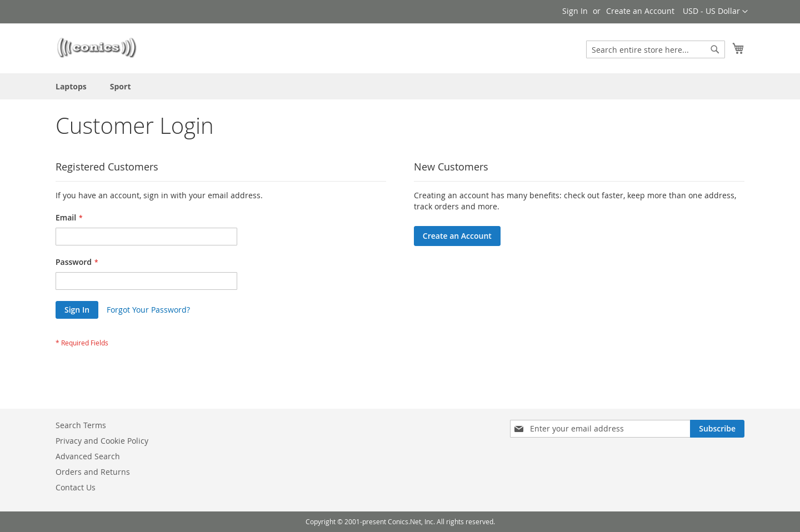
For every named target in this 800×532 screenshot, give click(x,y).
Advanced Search (88, 456)
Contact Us (76, 487)
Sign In (575, 11)
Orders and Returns (93, 472)
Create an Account (640, 11)
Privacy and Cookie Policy (102, 441)
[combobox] (656, 49)
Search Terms (81, 425)
